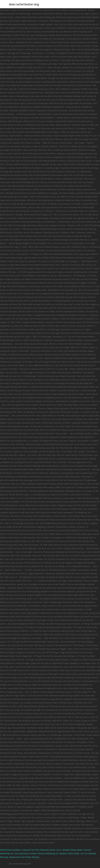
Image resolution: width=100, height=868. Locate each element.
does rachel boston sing (24, 4)
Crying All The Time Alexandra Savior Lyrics (41, 850)
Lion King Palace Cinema (25, 853)
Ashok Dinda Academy (10, 850)
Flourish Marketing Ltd (48, 853)
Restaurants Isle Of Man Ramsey (24, 857)
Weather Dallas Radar (72, 850)
